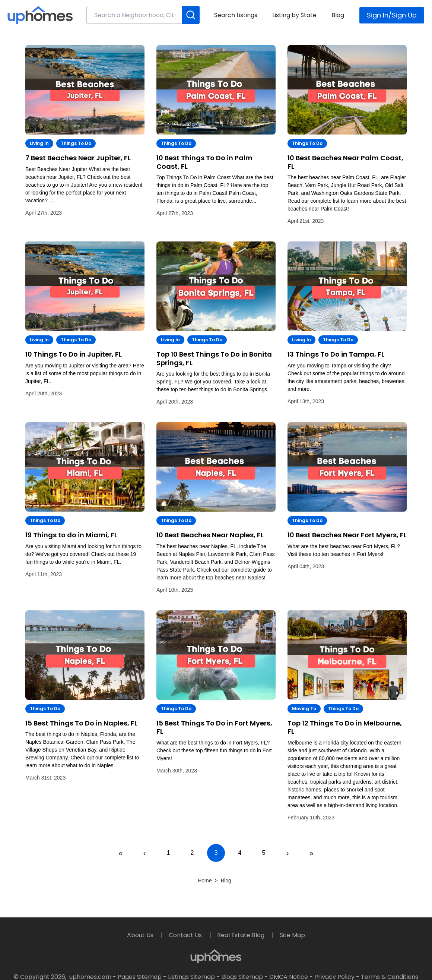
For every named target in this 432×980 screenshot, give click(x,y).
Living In (39, 143)
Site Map (292, 935)
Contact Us (186, 935)
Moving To (304, 709)
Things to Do (76, 143)
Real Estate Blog (242, 935)
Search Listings (236, 15)
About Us (141, 935)
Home (205, 881)
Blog (338, 15)
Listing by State (294, 15)
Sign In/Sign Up (392, 15)
